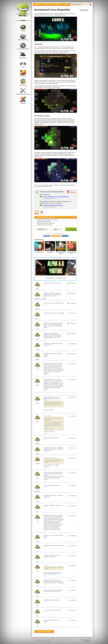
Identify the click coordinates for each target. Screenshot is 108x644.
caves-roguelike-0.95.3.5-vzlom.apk (53, 205)
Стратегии (23, 73)
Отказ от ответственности (85, 640)
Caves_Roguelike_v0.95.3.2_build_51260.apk (56, 197)
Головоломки (23, 82)
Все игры (46, 4)
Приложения (57, 4)
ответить (45, 285)
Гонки (23, 64)
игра (38, 47)
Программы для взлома (23, 91)
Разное (66, 4)
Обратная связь (87, 641)
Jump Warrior (50, 252)
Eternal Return (40, 252)
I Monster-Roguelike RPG (72, 253)
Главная (37, 4)
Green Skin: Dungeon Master (61, 253)
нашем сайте (39, 185)
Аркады (23, 28)
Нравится (73, 283)
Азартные (23, 100)
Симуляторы (23, 55)
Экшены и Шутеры (23, 37)
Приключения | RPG (23, 46)
